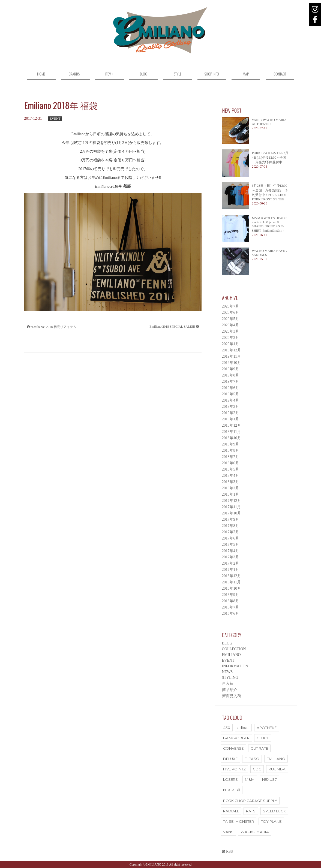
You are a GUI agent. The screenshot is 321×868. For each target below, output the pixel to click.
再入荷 (228, 684)
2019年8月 (231, 375)
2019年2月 (231, 413)
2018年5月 (231, 469)
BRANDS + (75, 74)
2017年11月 (231, 507)
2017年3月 (231, 557)
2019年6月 (231, 388)
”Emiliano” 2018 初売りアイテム (52, 327)
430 (227, 728)
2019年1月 (231, 419)
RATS (251, 811)
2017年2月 (231, 563)
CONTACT (280, 74)
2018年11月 (231, 432)
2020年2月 (231, 338)
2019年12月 (232, 350)
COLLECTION (234, 649)
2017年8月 (231, 526)
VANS (228, 832)
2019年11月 (231, 356)
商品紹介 (230, 690)
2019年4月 (231, 400)
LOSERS (230, 779)
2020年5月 (231, 319)
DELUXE (230, 759)
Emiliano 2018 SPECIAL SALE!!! (174, 327)
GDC (257, 769)
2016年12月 (232, 576)
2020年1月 (231, 344)
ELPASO (252, 759)
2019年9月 (231, 369)
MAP (246, 74)
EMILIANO (231, 655)
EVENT (55, 119)
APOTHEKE (267, 728)
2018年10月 (232, 438)
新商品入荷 (232, 696)
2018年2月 (231, 488)
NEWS (227, 672)
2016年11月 (231, 582)
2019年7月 (231, 382)
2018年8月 (231, 450)
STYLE (178, 74)
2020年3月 (231, 331)
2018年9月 (231, 444)
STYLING (230, 678)
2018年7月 (231, 457)
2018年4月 (231, 476)
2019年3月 (231, 407)
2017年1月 (231, 570)
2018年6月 (231, 463)
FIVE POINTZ (234, 769)
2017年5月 (231, 545)
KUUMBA (277, 769)
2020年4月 (231, 325)
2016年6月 (231, 614)
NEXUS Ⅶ (232, 790)
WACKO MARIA (255, 832)
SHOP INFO (212, 74)
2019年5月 (231, 394)
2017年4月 (231, 551)
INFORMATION (235, 666)
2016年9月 (231, 595)
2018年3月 (231, 482)
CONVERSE (233, 748)
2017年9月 (231, 519)
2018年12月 (232, 425)
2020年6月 (231, 313)
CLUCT (263, 738)
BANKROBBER (236, 738)
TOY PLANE (271, 821)
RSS (227, 852)
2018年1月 (231, 494)
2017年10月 (232, 513)
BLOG (144, 74)
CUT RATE (259, 748)
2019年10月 (232, 363)
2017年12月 (232, 501)
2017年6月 (231, 538)
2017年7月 (231, 532)
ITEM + (109, 74)
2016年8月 (231, 601)
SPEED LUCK (274, 811)
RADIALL (231, 811)
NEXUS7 (269, 779)
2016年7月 (231, 607)
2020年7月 (231, 306)
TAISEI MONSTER (238, 821)
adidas (243, 728)
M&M (250, 779)
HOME (41, 74)
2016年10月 (232, 588)
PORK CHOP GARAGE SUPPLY (250, 801)
